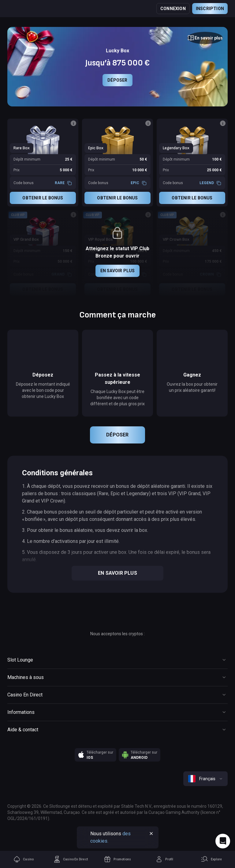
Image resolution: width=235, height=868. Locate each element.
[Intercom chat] (223, 841)
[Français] (205, 779)
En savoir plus (118, 271)
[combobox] (205, 779)
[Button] (205, 38)
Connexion (173, 9)
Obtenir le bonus (43, 198)
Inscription (210, 9)
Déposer (117, 80)
